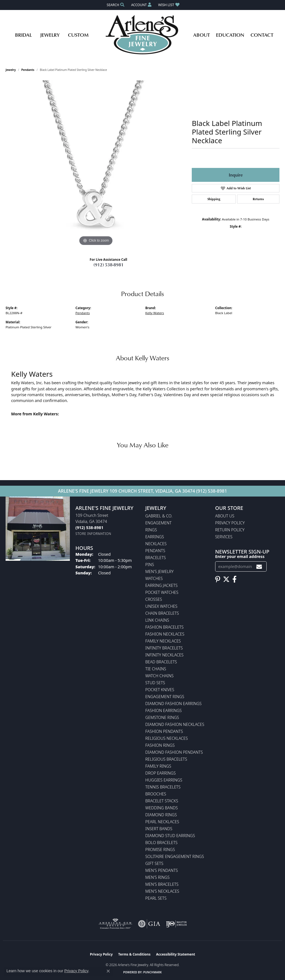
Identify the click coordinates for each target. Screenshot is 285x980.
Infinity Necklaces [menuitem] (164, 655)
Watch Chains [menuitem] (159, 676)
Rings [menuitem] (151, 530)
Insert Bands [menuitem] (159, 829)
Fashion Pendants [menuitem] (164, 731)
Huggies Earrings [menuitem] (164, 780)
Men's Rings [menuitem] (157, 877)
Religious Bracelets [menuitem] (166, 759)
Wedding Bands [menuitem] (162, 808)
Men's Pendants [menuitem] (162, 870)
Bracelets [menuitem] (156, 558)
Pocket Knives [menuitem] (160, 690)
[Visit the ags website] (115, 924)
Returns (258, 199)
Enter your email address (240, 556)
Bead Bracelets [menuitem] (161, 662)
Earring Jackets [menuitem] (161, 585)
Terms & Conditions (134, 954)
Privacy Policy (230, 523)
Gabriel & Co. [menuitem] (159, 516)
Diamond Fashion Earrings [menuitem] (173, 704)
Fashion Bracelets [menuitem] (164, 627)
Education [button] (230, 35)
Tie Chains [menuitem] (156, 669)
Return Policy (230, 530)
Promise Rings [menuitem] (160, 849)
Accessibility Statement (176, 954)
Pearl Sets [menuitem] (156, 898)
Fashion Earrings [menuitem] (164, 710)
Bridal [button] (23, 35)
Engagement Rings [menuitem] (165, 697)
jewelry (11, 70)
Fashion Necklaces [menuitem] (165, 634)
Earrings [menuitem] (155, 537)
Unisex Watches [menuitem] (161, 606)
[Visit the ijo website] (176, 924)
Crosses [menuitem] (154, 599)
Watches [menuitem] (154, 578)
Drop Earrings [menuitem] (160, 773)
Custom (78, 35)
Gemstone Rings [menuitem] (162, 717)
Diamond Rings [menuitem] (161, 815)
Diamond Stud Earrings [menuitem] (170, 836)
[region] (96, 164)
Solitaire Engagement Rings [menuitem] (175, 856)
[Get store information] (93, 534)
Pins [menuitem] (150, 565)
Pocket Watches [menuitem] (162, 592)
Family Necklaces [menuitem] (163, 641)
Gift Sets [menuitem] (154, 863)
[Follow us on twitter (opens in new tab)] (226, 579)
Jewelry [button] (50, 35)
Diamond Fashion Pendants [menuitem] (174, 752)
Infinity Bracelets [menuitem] (164, 648)
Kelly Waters (155, 313)
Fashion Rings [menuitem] (160, 745)
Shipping (214, 199)
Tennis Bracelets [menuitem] (163, 787)
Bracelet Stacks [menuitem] (162, 801)
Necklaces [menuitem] (156, 544)
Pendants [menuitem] (155, 551)
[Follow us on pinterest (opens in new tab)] (218, 579)
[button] (115, 5)
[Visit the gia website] (149, 924)
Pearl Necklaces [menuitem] (162, 822)
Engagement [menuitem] (158, 523)
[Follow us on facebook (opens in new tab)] (234, 579)
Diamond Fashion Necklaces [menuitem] (175, 724)
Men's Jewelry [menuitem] (159, 571)
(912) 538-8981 (109, 265)
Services (224, 537)
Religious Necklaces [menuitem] (167, 738)
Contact (262, 35)
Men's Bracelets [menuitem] (162, 884)
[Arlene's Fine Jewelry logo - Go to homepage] (143, 35)
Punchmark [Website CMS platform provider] (153, 972)
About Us (225, 516)
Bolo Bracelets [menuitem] (161, 843)
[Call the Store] (89, 528)
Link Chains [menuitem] (157, 620)
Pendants (28, 70)
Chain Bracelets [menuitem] (162, 613)
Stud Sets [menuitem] (155, 683)
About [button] (202, 35)
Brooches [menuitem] (156, 794)
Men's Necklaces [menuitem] (162, 891)
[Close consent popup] (108, 971)
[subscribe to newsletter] (259, 566)
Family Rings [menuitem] (158, 766)
